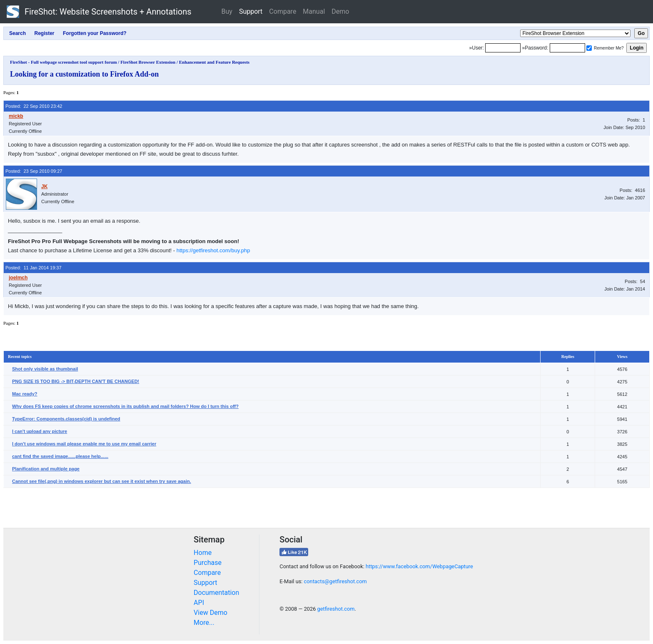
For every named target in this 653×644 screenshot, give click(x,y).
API (199, 603)
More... (204, 623)
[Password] (567, 48)
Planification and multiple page (46, 469)
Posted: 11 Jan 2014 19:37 (34, 268)
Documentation (216, 593)
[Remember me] (589, 48)
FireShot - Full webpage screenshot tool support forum (64, 62)
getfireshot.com (336, 609)
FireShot (99, 12)
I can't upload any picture (40, 431)
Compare (283, 11)
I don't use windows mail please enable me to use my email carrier (84, 444)
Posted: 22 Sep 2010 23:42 (34, 106)
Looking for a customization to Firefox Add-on (84, 74)
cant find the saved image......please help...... (60, 456)
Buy (227, 11)
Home (203, 553)
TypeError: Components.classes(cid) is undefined (66, 419)
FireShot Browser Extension (148, 62)
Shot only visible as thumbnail (45, 369)
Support (251, 11)
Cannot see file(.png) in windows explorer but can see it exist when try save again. (102, 481)
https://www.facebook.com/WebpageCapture (419, 566)
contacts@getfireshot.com (335, 581)
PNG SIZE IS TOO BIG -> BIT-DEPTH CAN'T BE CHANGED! (76, 381)
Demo (340, 11)
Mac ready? (25, 394)
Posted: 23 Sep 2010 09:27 (34, 171)
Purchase (208, 563)
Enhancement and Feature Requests (214, 62)
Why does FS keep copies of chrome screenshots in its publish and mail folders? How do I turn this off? (125, 406)
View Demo (211, 613)
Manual (314, 11)
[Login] (503, 48)
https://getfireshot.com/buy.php (213, 250)
